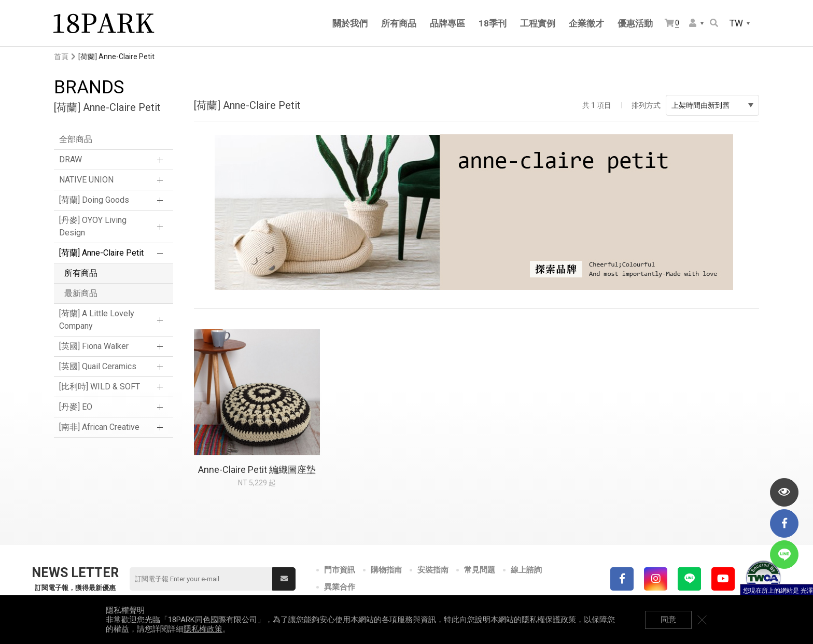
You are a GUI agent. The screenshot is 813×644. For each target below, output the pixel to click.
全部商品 (76, 139)
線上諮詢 (526, 570)
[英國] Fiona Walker (94, 346)
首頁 (61, 57)
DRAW (71, 159)
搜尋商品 (714, 23)
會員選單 (693, 23)
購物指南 (386, 570)
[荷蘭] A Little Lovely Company (97, 320)
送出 (284, 579)
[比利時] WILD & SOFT (100, 387)
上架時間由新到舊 (712, 105)
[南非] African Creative (99, 427)
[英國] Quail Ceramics (98, 366)
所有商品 (81, 273)
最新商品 (81, 293)
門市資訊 (340, 570)
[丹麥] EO (76, 407)
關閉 (702, 620)
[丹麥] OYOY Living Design (93, 226)
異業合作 (340, 587)
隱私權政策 (203, 629)
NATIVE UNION (86, 180)
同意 (668, 620)
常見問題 (480, 570)
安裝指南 (433, 570)
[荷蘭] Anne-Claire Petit (101, 253)
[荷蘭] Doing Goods (94, 200)
